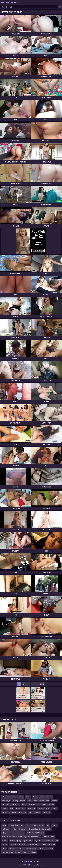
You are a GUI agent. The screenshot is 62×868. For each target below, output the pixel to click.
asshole (38, 812)
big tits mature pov (33, 844)
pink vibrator (15, 804)
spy (23, 844)
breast (24, 804)
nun (48, 825)
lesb (57, 841)
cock (24, 808)
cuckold (54, 808)
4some (42, 801)
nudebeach (6, 829)
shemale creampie (30, 848)
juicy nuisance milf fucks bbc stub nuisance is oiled (35, 829)
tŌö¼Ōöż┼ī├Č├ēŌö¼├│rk (35, 833)
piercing (15, 801)
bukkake (51, 804)
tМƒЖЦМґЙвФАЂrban (16, 825)
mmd (20, 848)
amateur (5, 812)
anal (14, 797)
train (53, 837)
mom (24, 852)
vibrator (54, 825)
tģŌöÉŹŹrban (28, 841)
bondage (20, 797)
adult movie (6, 797)
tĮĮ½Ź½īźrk (49, 848)
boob (35, 801)
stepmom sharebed (38, 825)
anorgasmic (47, 812)
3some (28, 797)
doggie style (6, 801)
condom (5, 808)
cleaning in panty (15, 841)
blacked (5, 844)
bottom (23, 801)
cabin (27, 825)
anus (48, 801)
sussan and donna (34, 837)
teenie (4, 825)
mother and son (7, 852)
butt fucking (44, 797)
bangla (41, 848)
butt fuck (13, 812)
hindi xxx (46, 837)
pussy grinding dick (48, 844)
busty (44, 804)
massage (41, 808)
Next (42, 684)
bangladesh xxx (15, 844)
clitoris (18, 808)
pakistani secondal (18, 833)
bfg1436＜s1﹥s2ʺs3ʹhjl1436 (44, 841)
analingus (32, 804)
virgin (14, 829)
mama (4, 848)
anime (31, 812)
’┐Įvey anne (6, 833)
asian (48, 808)
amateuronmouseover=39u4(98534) (14, 837)
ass (38, 804)
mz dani (5, 841)
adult (29, 801)
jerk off (17, 852)
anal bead (5, 804)
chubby (35, 797)
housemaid (12, 848)
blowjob (54, 801)
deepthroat (32, 808)
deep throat (22, 812)
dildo (12, 808)
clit (51, 797)
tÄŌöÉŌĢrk (32, 852)
